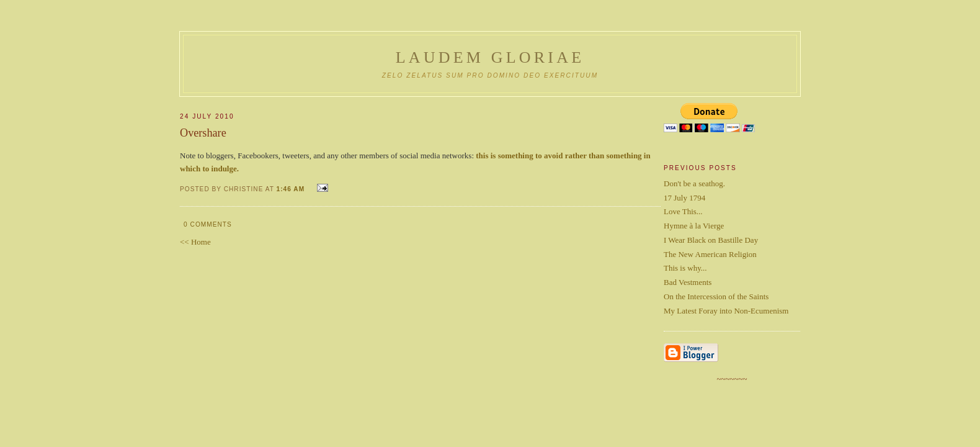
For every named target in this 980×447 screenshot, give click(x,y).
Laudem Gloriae (490, 57)
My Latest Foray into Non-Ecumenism (726, 311)
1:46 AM (291, 189)
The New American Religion (710, 254)
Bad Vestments (688, 282)
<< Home (195, 242)
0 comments (208, 224)
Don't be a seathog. (694, 183)
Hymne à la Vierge (694, 226)
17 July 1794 (684, 198)
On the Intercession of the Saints (716, 296)
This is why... (685, 268)
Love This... (683, 211)
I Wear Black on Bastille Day (711, 240)
